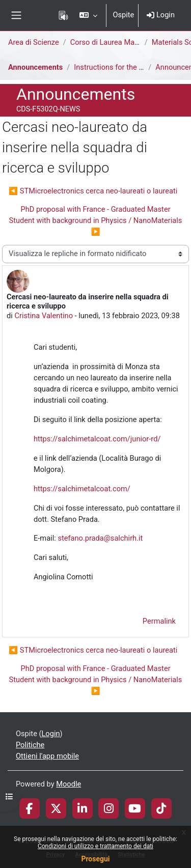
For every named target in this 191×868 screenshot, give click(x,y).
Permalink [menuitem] (159, 621)
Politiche (30, 745)
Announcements (35, 67)
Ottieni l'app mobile (47, 756)
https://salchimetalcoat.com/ (82, 489)
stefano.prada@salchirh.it (100, 538)
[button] (88, 15)
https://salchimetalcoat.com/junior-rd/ (97, 439)
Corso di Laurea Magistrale (115, 42)
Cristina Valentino (44, 316)
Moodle (69, 784)
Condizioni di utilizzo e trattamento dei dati (95, 846)
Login (161, 15)
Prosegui (95, 859)
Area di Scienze (34, 42)
